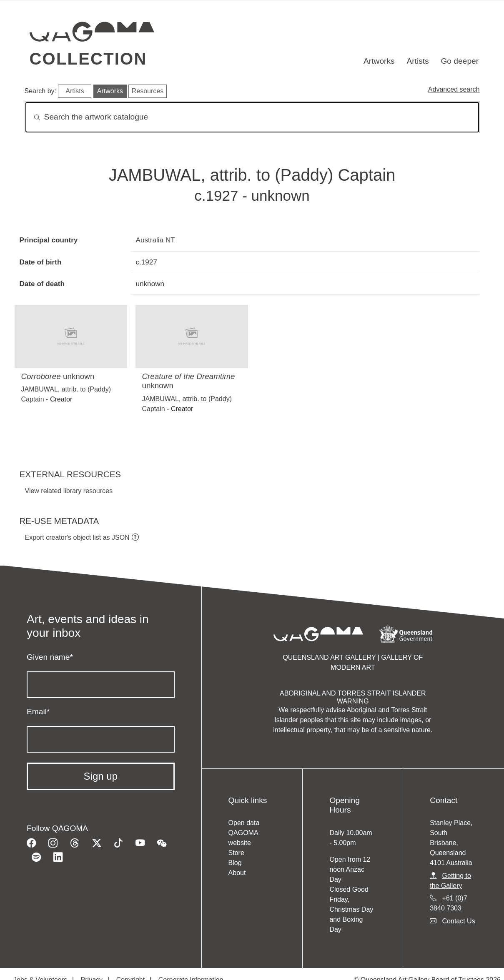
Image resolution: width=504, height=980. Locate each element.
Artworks (379, 61)
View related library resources (69, 491)
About (237, 873)
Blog (235, 863)
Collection (88, 59)
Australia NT (155, 240)
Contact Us (459, 921)
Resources (148, 91)
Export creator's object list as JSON (77, 537)
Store (236, 853)
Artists (417, 61)
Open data (244, 823)
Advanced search (454, 89)
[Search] (252, 117)
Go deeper (460, 61)
